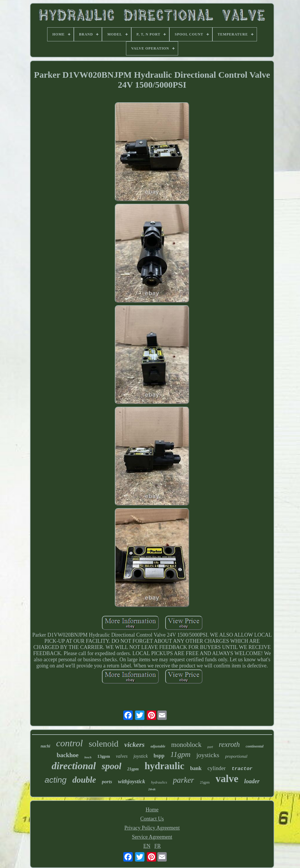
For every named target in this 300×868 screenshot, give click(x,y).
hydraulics (159, 782)
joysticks (208, 755)
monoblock (186, 745)
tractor (242, 769)
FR (158, 846)
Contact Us (152, 819)
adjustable (158, 746)
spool (111, 766)
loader (252, 781)
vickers (134, 745)
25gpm (205, 782)
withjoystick (132, 781)
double (84, 780)
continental (255, 746)
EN (147, 846)
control (69, 743)
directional (74, 766)
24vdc (152, 789)
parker (183, 780)
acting (56, 780)
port (210, 747)
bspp (159, 756)
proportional (236, 756)
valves (122, 756)
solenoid (104, 744)
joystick (140, 756)
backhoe (68, 755)
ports (107, 782)
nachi (46, 746)
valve (227, 779)
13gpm (104, 756)
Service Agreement (152, 837)
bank (196, 768)
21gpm (133, 769)
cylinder (217, 768)
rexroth (229, 744)
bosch (88, 757)
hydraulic (164, 766)
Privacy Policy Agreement (152, 828)
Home (152, 810)
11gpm (180, 754)
